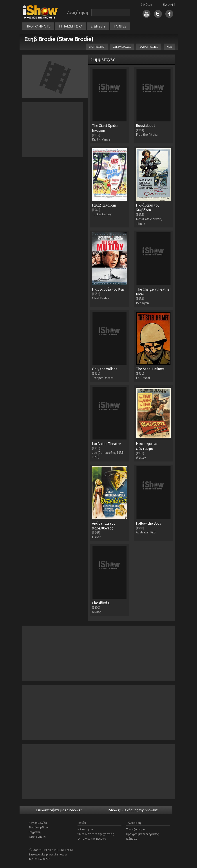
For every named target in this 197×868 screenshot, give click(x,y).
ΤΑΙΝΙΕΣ (120, 26)
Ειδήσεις (132, 839)
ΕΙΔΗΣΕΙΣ (98, 26)
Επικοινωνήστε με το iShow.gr (59, 810)
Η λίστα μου (85, 829)
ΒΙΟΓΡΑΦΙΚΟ (97, 47)
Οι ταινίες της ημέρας (92, 839)
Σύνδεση (146, 4)
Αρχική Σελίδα (38, 823)
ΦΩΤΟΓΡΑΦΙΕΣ (149, 47)
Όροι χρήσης (37, 837)
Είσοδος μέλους (39, 827)
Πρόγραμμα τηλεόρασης (143, 834)
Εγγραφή (169, 4)
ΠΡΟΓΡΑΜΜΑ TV (38, 26)
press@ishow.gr (57, 854)
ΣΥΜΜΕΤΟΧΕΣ (122, 47)
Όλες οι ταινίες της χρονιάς (96, 834)
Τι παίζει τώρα (136, 829)
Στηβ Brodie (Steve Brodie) (59, 39)
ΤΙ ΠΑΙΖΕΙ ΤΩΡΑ (70, 26)
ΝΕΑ (169, 47)
